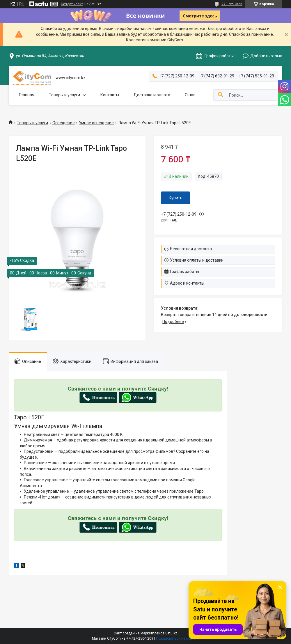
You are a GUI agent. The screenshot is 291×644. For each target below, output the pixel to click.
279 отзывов (232, 4)
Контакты (110, 95)
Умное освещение (96, 123)
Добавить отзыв (266, 56)
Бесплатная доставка (191, 249)
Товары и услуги (64, 95)
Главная (27, 95)
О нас (190, 95)
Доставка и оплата (152, 95)
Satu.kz (171, 633)
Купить (176, 198)
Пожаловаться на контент (178, 638)
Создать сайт (72, 4)
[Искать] (221, 95)
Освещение (64, 123)
